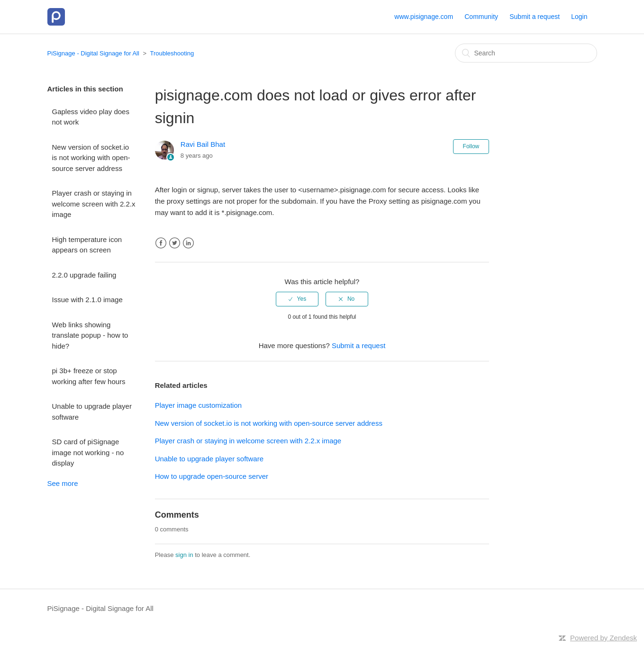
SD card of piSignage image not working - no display (88, 452)
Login (579, 17)
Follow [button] (471, 146)
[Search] (526, 53)
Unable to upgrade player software (92, 412)
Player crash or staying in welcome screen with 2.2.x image (94, 204)
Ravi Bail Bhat (203, 144)
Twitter (175, 243)
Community (481, 17)
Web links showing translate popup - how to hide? (90, 335)
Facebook (161, 243)
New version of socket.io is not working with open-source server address (91, 158)
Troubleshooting (172, 53)
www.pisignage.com (424, 17)
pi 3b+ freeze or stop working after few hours (89, 376)
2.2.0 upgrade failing (84, 275)
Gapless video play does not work (91, 117)
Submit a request (535, 17)
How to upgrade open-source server (212, 476)
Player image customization (198, 405)
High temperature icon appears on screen (87, 245)
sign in (184, 555)
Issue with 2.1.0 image (87, 300)
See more (63, 483)
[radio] (297, 299)
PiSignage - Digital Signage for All (93, 53)
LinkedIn (188, 243)
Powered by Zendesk (603, 638)
